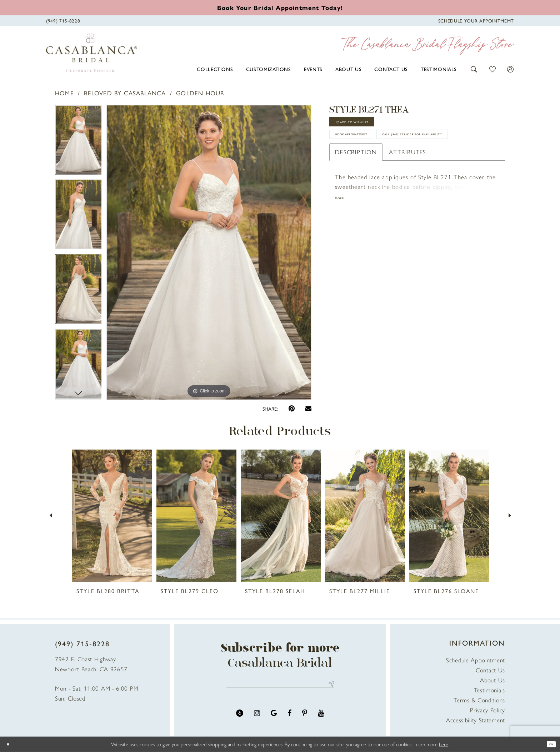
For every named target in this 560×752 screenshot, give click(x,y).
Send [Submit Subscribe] (329, 687)
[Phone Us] (63, 20)
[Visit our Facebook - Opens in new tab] (289, 719)
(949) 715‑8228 (82, 643)
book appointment (369, 150)
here (444, 744)
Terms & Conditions (479, 700)
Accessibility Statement (476, 720)
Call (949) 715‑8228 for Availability (393, 171)
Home (64, 93)
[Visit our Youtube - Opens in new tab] (321, 719)
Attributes (407, 192)
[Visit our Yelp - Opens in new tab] (240, 719)
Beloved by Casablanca (125, 93)
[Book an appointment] (280, 7)
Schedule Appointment (476, 660)
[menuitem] (215, 69)
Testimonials (489, 690)
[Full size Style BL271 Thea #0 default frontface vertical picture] (209, 252)
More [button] (343, 241)
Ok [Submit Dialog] (548, 744)
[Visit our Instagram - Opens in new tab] (257, 719)
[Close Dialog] (11, 744)
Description (356, 192)
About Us (492, 680)
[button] (474, 68)
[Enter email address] (280, 687)
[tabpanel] (78, 142)
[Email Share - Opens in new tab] (308, 408)
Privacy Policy (487, 710)
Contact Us (490, 670)
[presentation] (112, 516)
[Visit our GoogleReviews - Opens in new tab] (274, 719)
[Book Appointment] (476, 20)
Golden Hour (200, 93)
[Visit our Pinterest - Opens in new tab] (305, 719)
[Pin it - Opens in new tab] (292, 409)
